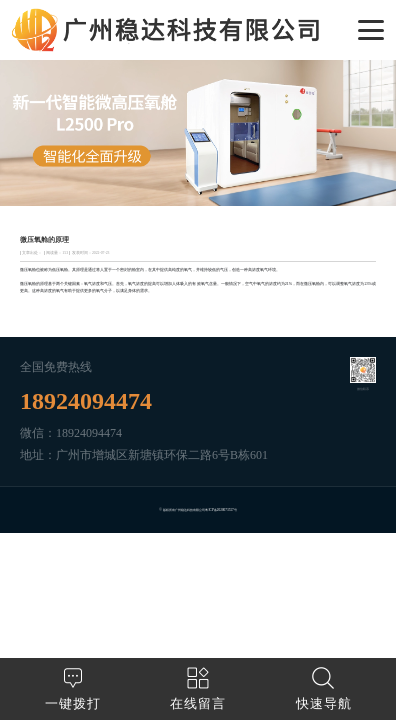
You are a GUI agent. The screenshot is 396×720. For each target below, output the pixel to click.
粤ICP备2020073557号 (220, 510)
